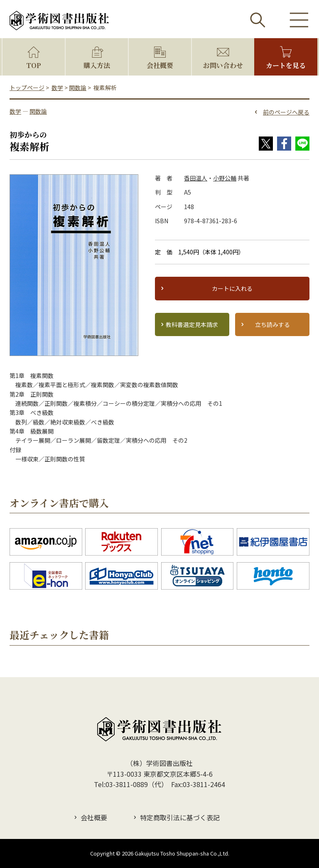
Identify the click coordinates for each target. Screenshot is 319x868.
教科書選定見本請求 (192, 324)
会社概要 (160, 65)
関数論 (78, 88)
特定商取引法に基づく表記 (180, 817)
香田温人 (196, 178)
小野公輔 (225, 178)
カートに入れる (232, 288)
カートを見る (286, 65)
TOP (34, 65)
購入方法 (97, 65)
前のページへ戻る (286, 112)
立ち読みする (272, 324)
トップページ (27, 88)
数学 (57, 88)
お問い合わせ (223, 65)
